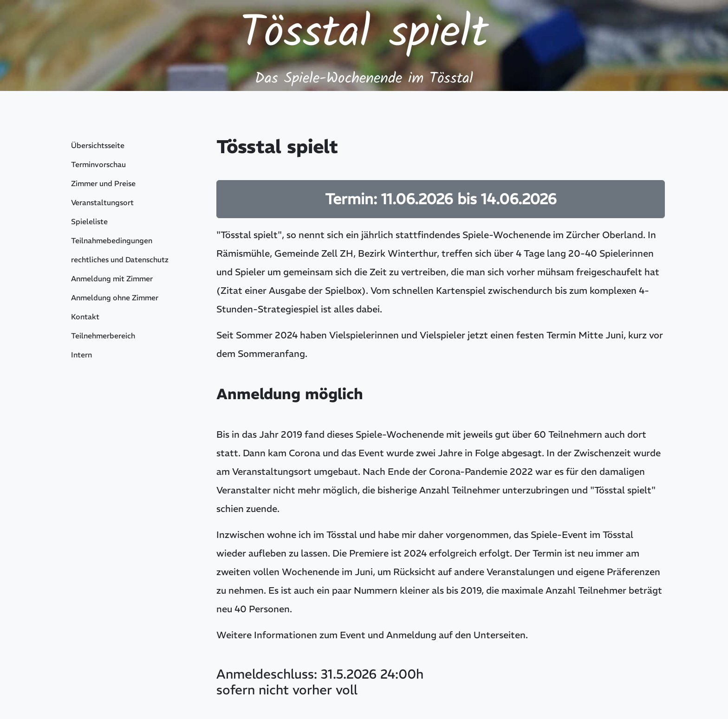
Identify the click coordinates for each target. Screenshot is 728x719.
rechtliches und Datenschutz (120, 259)
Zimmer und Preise (103, 183)
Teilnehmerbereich (103, 336)
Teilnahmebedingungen (112, 240)
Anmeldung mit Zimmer (112, 279)
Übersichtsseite (98, 145)
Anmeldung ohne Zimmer (115, 298)
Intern (81, 355)
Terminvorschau (98, 164)
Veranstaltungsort (102, 202)
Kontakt (85, 317)
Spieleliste (89, 221)
